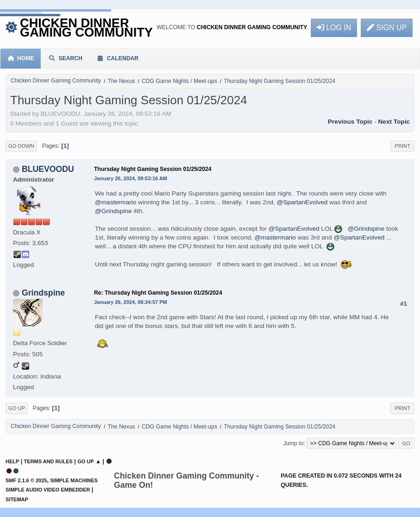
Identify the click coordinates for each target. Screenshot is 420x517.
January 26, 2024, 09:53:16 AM (131, 178)
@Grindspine (113, 211)
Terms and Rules (48, 461)
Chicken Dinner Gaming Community (86, 28)
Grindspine (43, 293)
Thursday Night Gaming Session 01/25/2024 (153, 169)
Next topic (394, 122)
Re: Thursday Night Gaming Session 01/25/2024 (158, 293)
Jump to (294, 443)
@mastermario (116, 202)
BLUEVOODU (48, 169)
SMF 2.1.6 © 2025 (26, 480)
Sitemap (17, 499)
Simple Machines (74, 480)
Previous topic (350, 122)
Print (402, 146)
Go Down (21, 146)
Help (12, 461)
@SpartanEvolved (302, 202)
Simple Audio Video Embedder (48, 490)
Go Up (17, 408)
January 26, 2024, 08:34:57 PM (131, 302)
